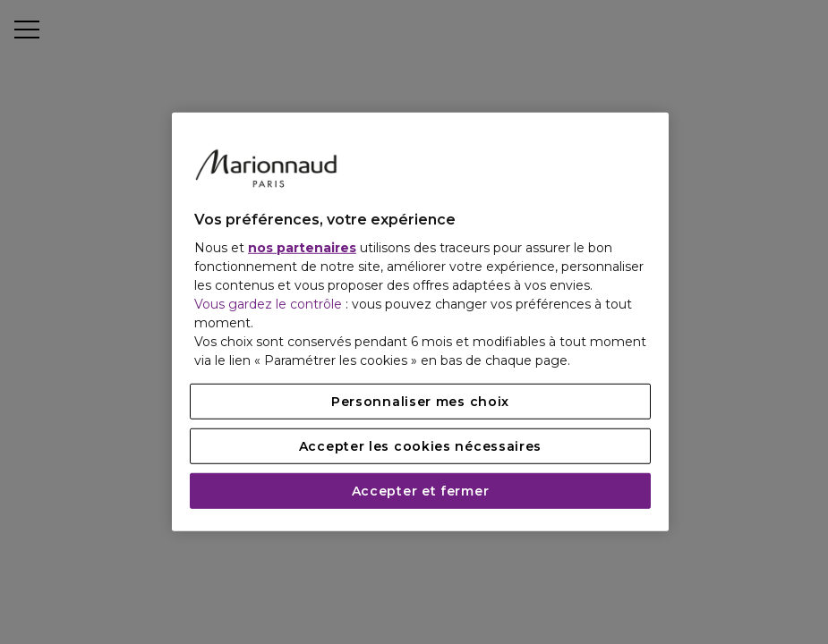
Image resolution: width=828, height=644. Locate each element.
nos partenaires (302, 248)
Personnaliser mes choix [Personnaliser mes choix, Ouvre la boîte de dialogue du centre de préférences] (420, 402)
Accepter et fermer (421, 491)
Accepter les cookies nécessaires (420, 446)
